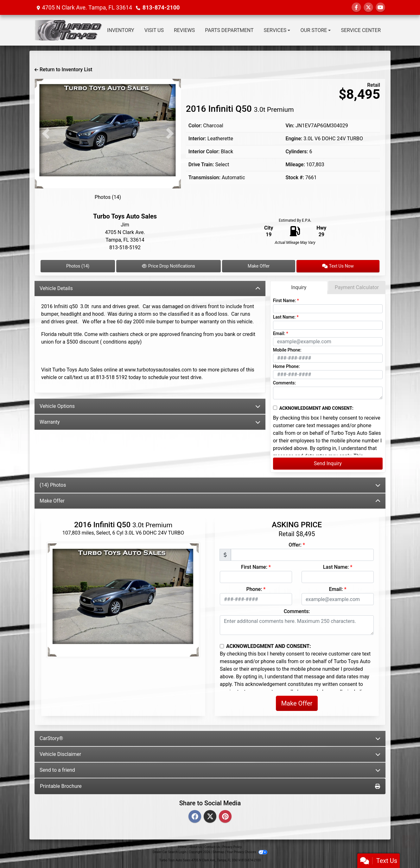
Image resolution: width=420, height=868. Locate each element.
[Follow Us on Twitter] (368, 7)
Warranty (150, 422)
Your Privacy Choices (247, 852)
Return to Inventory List (63, 70)
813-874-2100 (161, 7)
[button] (46, 134)
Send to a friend (210, 770)
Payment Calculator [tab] (357, 287)
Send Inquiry (328, 463)
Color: (195, 126)
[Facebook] (195, 817)
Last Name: (284, 317)
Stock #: (295, 177)
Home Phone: (286, 366)
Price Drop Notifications (168, 266)
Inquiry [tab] (299, 287)
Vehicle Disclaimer (210, 754)
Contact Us (212, 847)
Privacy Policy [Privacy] (232, 847)
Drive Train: (201, 165)
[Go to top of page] (409, 841)
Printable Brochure (210, 786)
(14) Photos (210, 485)
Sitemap (218, 852)
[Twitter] (210, 817)
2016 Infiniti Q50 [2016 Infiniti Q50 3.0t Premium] (240, 109)
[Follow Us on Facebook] (356, 7)
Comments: (284, 383)
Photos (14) (108, 197)
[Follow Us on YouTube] (380, 7)
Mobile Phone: (287, 350)
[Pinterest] (225, 817)
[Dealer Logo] (68, 30)
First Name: (284, 301)
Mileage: (295, 165)
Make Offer (259, 266)
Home (183, 847)
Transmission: (204, 177)
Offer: (295, 545)
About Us (196, 847)
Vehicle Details (150, 288)
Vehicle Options (150, 406)
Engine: (294, 139)
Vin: (290, 126)
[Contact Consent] (275, 408)
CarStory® (210, 738)
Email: (279, 333)
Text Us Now (338, 266)
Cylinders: (297, 152)
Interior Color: (204, 152)
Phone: (254, 589)
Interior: (197, 139)
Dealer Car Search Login (170, 852)
